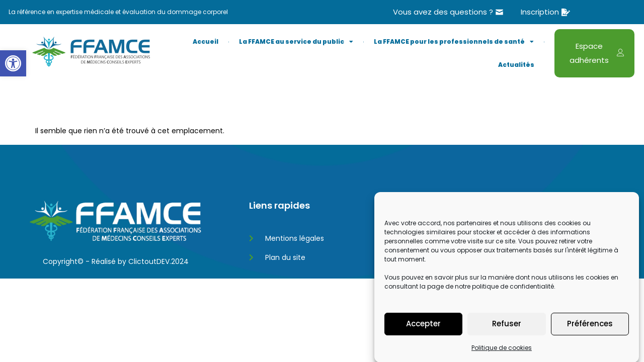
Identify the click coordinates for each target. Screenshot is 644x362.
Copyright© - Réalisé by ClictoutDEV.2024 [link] (116, 261)
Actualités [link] (516, 65)
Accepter (423, 336)
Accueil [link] (206, 41)
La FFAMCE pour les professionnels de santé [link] (454, 42)
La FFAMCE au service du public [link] (296, 42)
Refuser (507, 336)
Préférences (590, 336)
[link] (13, 63)
